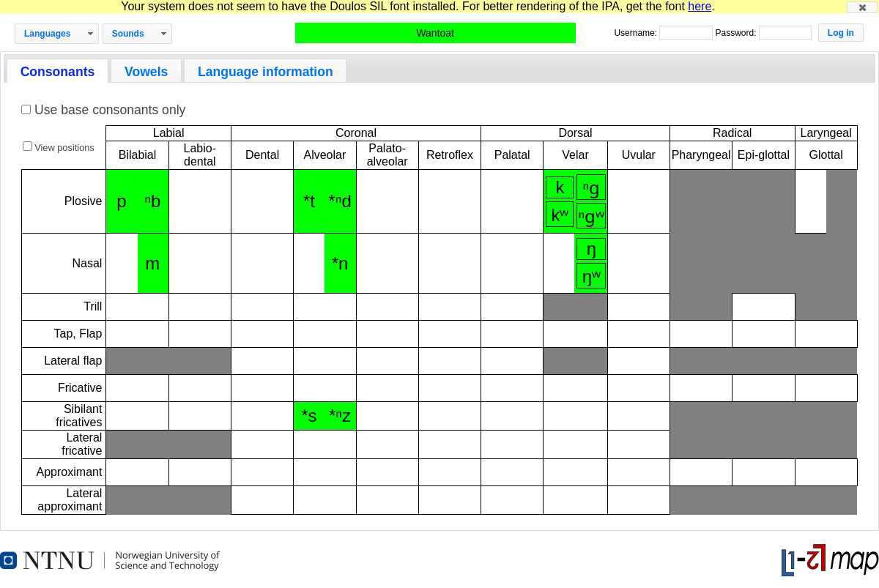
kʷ (560, 215)
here (700, 6)
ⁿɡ (592, 188)
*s (309, 416)
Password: (737, 33)
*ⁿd (340, 201)
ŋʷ (591, 276)
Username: (637, 33)
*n (340, 263)
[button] (862, 7)
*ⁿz (340, 416)
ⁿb (152, 201)
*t (309, 201)
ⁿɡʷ (592, 216)
